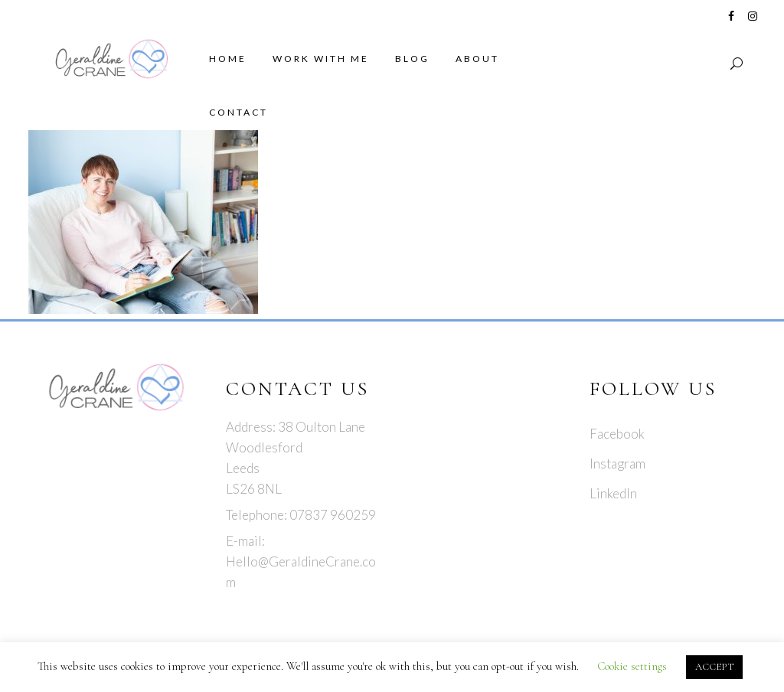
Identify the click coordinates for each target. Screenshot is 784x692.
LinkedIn (613, 493)
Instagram (617, 464)
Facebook (617, 434)
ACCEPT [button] (714, 667)
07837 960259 (333, 515)
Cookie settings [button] (632, 666)
